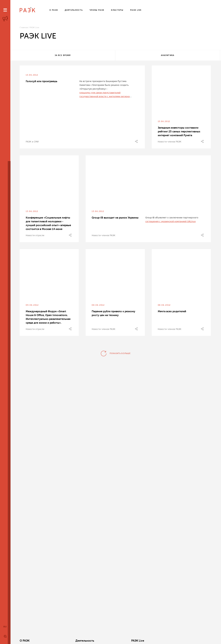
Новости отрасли (35, 236)
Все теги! (184, 56)
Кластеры (148, 641)
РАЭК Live (107, 641)
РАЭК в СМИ (32, 142)
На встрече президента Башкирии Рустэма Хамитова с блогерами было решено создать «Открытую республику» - (104, 86)
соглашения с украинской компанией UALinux (170, 222)
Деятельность (70, 641)
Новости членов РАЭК (170, 142)
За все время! (45, 56)
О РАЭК (25, 641)
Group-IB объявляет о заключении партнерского (172, 218)
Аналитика (115, 56)
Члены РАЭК (190, 641)
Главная (24, 28)
